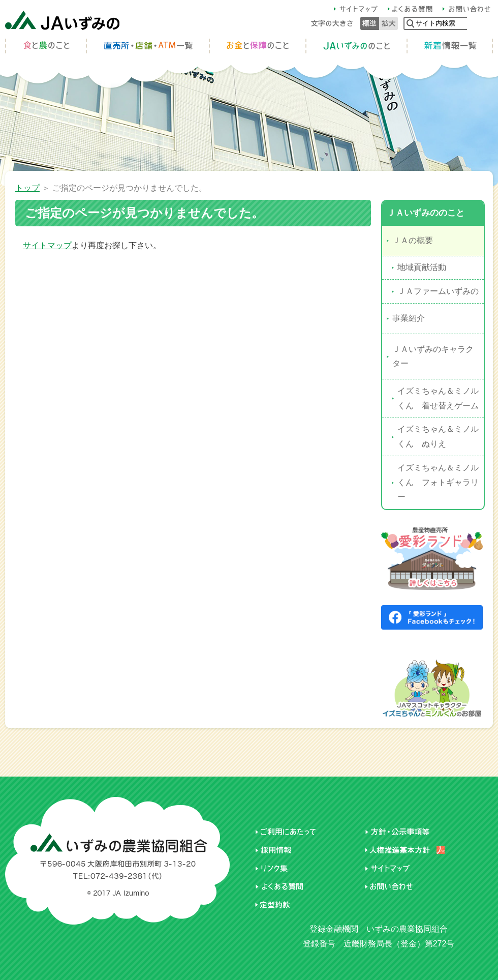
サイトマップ (47, 245)
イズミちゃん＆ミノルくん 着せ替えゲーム (438, 398)
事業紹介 (409, 318)
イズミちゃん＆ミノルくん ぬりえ (438, 436)
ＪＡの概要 (413, 240)
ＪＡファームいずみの (438, 291)
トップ (27, 188)
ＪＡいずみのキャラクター (433, 357)
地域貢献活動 (422, 267)
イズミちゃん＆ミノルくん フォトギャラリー (438, 482)
